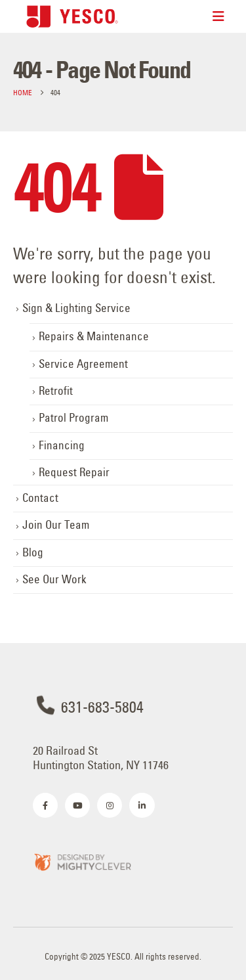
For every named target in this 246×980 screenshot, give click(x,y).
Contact (40, 498)
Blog (33, 552)
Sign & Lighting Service (76, 308)
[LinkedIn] (142, 805)
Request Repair (74, 472)
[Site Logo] (72, 16)
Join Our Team (56, 525)
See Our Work (54, 579)
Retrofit (56, 391)
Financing (62, 445)
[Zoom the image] (82, 861)
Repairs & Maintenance (94, 336)
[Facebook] (45, 805)
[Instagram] (110, 805)
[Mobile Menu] (218, 16)
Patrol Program (73, 418)
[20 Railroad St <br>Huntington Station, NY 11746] (123, 756)
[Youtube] (77, 805)
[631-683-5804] (123, 705)
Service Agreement (83, 364)
